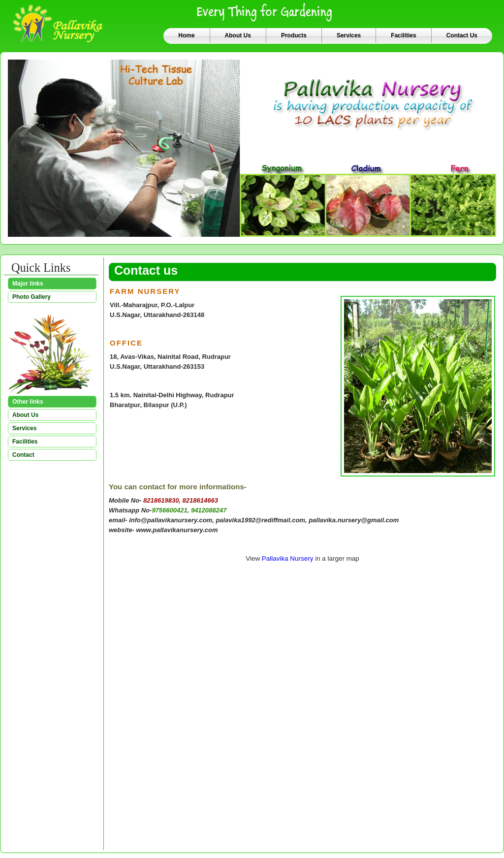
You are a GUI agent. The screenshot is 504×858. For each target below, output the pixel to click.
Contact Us (462, 35)
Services (349, 35)
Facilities (403, 35)
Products (294, 35)
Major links (28, 284)
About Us (238, 35)
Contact (23, 455)
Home (186, 35)
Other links (28, 402)
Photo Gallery (31, 297)
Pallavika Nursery (288, 558)
